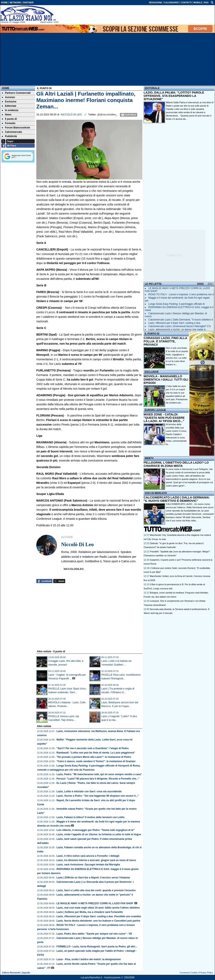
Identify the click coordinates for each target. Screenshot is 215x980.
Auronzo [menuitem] (8, 97)
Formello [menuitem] (9, 123)
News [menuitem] (7, 115)
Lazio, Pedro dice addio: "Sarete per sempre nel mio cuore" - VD (94, 934)
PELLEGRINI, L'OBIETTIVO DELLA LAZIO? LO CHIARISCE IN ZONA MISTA (176, 464)
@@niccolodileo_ (107, 115)
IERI (210, 284)
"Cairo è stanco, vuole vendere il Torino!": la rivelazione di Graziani (96, 761)
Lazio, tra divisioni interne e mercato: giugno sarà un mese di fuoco (96, 860)
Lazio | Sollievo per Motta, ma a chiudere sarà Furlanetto (90, 912)
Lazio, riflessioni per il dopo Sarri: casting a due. (175, 323)
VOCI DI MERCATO (156, 493)
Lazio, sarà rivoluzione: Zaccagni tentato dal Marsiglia (88, 865)
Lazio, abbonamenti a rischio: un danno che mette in (177, 330)
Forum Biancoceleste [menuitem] (16, 128)
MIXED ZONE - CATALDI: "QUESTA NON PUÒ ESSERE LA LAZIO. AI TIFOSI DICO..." (164, 418)
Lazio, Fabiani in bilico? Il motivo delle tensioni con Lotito (90, 817)
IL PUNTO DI (152, 334)
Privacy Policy (206, 973)
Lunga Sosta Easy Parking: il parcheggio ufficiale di (177, 304)
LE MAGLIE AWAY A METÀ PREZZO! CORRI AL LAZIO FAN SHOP (95, 903)
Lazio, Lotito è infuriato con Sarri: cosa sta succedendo (89, 791)
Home (6, 88)
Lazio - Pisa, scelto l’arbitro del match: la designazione (89, 959)
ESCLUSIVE (152, 372)
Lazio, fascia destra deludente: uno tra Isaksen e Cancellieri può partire (98, 921)
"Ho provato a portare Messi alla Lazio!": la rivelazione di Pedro (94, 757)
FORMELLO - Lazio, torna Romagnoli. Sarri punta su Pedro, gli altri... (97, 947)
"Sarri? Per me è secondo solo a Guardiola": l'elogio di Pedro (93, 748)
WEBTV (149, 458)
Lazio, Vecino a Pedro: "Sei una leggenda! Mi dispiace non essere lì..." (98, 796)
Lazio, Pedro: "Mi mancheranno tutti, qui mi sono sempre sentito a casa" (99, 774)
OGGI (200, 284)
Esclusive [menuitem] (9, 102)
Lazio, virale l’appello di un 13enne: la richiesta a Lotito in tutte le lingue (99, 834)
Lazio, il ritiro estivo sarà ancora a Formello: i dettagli (88, 856)
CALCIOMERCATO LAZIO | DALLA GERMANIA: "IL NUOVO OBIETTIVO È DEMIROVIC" (177, 499)
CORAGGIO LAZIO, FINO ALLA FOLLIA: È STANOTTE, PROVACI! (165, 341)
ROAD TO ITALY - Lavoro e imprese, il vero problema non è (181, 294)
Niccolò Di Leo (71, 115)
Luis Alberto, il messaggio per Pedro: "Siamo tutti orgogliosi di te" (96, 830)
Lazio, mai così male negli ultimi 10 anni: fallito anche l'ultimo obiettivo (98, 908)
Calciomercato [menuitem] (12, 132)
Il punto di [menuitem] (9, 119)
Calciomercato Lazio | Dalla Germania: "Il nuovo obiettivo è (181, 320)
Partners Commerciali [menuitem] (16, 93)
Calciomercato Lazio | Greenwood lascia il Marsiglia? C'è (180, 326)
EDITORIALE (152, 88)
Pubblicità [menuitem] (9, 136)
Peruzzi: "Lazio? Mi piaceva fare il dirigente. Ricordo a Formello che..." (98, 779)
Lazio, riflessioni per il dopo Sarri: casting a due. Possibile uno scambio (99, 916)
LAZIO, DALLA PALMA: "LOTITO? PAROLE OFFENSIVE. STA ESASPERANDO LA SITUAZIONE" (174, 96)
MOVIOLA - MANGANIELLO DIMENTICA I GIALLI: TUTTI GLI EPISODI (166, 380)
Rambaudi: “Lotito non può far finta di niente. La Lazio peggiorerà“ (96, 753)
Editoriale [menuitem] (9, 106)
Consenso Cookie (188, 973)
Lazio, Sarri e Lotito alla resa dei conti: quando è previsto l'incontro (96, 890)
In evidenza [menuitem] (10, 110)
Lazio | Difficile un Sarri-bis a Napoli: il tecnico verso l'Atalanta (93, 878)
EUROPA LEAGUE (155, 410)
